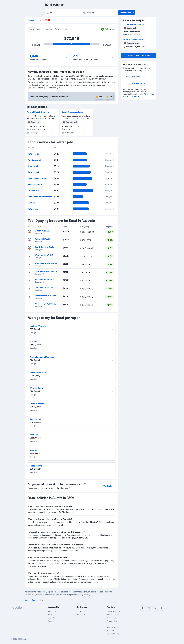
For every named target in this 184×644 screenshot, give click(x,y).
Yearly (32, 29)
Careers (51, 621)
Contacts (51, 618)
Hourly (64, 29)
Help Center (52, 615)
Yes (99, 97)
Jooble (25, 639)
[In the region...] (99, 13)
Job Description (113, 627)
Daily (57, 29)
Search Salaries (127, 13)
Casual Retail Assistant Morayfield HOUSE (39, 112)
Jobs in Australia (113, 615)
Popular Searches (113, 611)
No (109, 97)
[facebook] (142, 608)
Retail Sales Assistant (73, 112)
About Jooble (53, 611)
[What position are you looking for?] (63, 13)
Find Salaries (112, 631)
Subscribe (139, 84)
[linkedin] (162, 608)
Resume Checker (113, 634)
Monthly (40, 29)
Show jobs (110, 154)
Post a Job (81, 615)
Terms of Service (133, 96)
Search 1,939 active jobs (139, 56)
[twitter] (156, 608)
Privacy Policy (149, 94)
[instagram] (149, 608)
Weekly (49, 29)
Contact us (108, 486)
